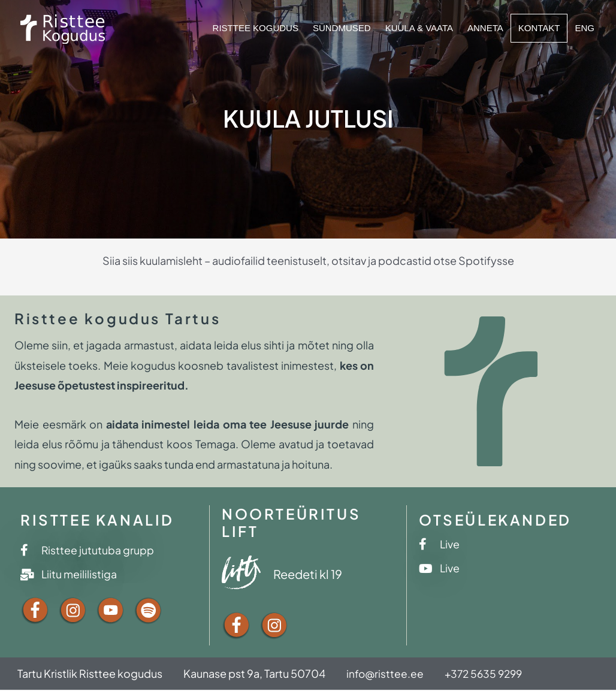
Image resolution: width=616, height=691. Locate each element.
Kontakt (539, 28)
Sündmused (342, 28)
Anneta (485, 28)
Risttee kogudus (256, 28)
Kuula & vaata (419, 28)
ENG (585, 28)
